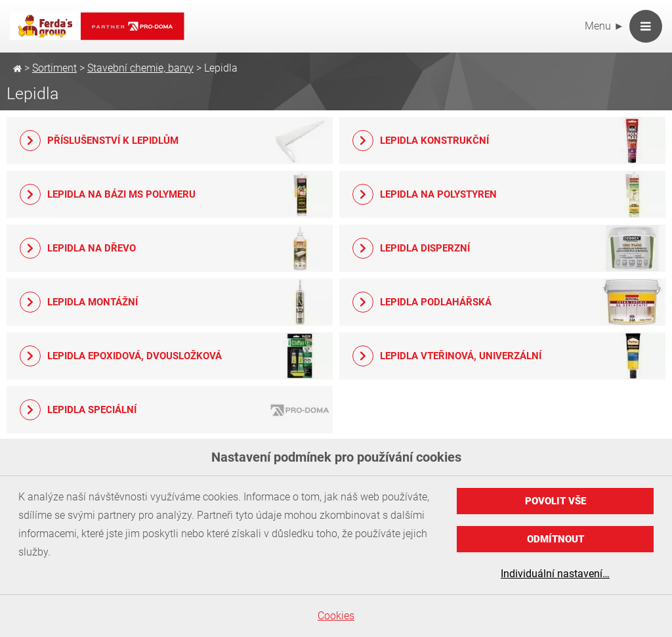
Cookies (336, 616)
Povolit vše (556, 501)
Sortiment (54, 68)
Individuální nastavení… (555, 574)
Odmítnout (556, 539)
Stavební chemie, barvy (140, 68)
